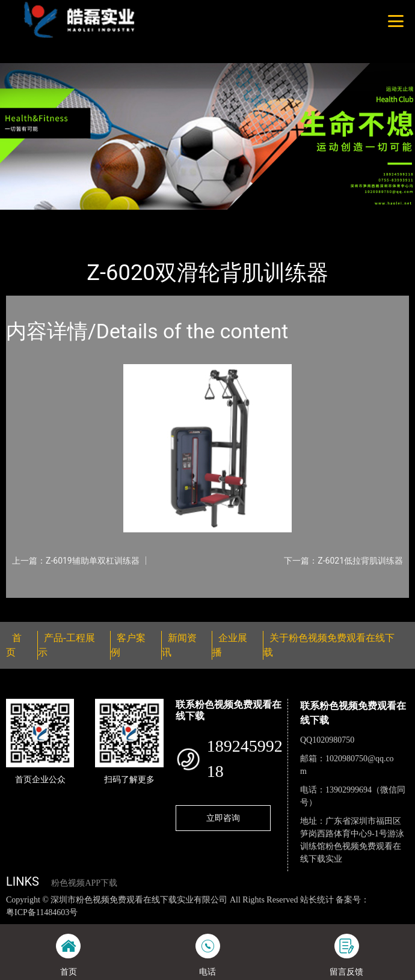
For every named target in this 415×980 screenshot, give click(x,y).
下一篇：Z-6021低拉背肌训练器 (343, 561)
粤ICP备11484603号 (42, 912)
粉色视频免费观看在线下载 (165, 218)
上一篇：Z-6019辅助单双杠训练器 (76, 561)
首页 (26, 218)
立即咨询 (223, 818)
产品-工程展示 (75, 218)
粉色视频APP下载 (84, 883)
